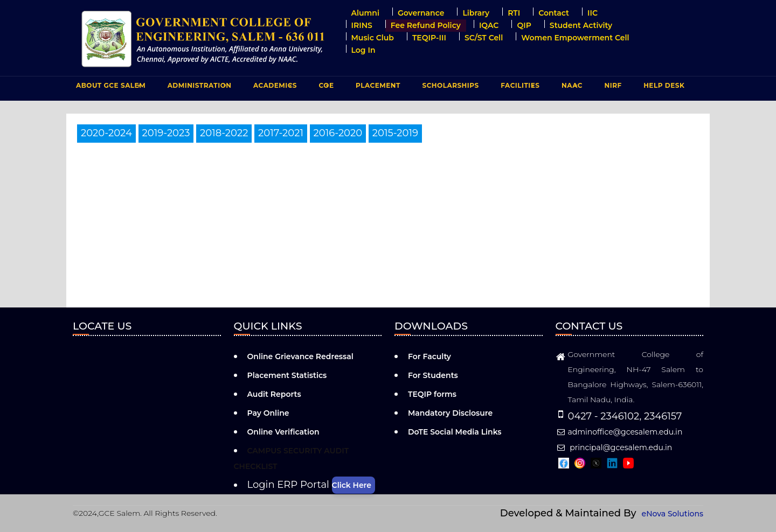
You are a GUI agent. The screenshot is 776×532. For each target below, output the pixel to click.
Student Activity (581, 25)
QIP (524, 25)
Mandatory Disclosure (450, 413)
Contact (554, 13)
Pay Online (268, 413)
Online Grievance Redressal (300, 356)
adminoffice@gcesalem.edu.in (619, 432)
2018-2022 (224, 133)
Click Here (352, 485)
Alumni (365, 13)
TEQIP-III (429, 38)
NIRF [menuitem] (613, 85)
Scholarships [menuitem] (450, 85)
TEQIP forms (432, 394)
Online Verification (283, 432)
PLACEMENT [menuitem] (377, 88)
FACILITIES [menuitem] (519, 88)
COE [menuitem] (325, 88)
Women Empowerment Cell (575, 38)
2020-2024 (106, 133)
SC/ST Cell (484, 38)
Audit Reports (274, 394)
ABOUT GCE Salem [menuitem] (109, 88)
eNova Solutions (673, 514)
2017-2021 (281, 133)
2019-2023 (166, 133)
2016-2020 (338, 133)
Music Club (373, 38)
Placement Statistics (287, 375)
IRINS (362, 25)
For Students (433, 375)
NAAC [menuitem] (571, 88)
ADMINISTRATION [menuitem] (198, 88)
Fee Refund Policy (426, 25)
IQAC (489, 25)
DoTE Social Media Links (455, 432)
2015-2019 (395, 133)
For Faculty (429, 356)
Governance (421, 13)
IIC (593, 13)
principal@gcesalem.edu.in (614, 447)
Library (476, 13)
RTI (514, 13)
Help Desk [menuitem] (664, 85)
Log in (363, 50)
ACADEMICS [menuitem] (274, 88)
